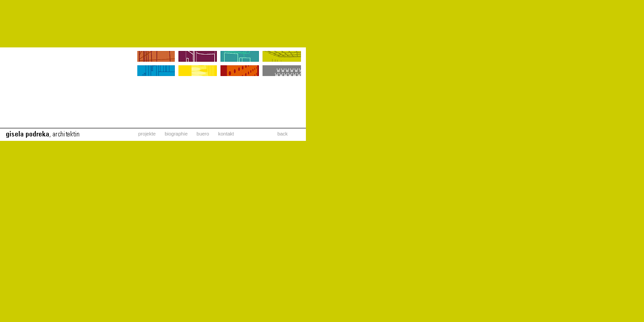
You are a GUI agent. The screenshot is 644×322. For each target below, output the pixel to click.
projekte (147, 134)
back (282, 134)
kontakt (226, 134)
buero (203, 134)
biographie (176, 134)
